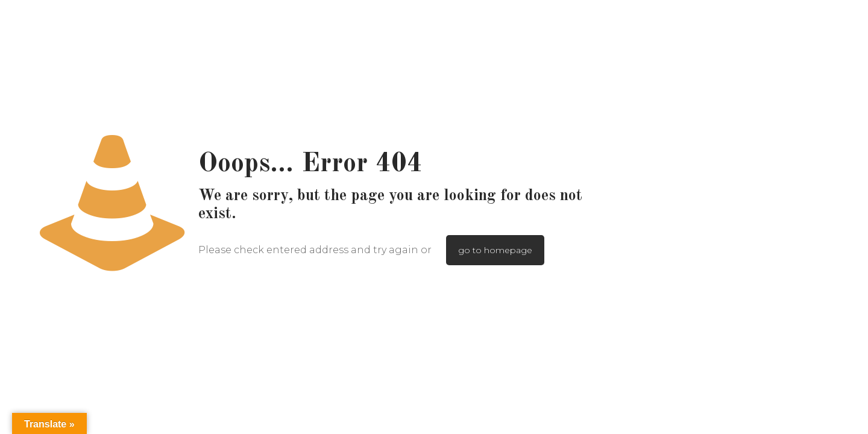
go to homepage (495, 250)
